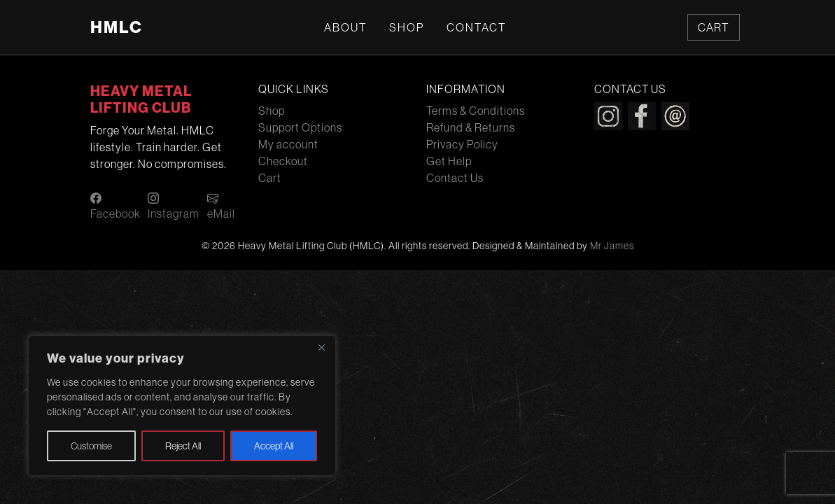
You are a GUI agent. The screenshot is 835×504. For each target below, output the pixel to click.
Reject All (183, 446)
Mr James (612, 246)
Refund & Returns (471, 127)
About (345, 27)
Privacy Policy (462, 144)
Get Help (449, 161)
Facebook (115, 206)
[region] (182, 406)
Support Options (300, 127)
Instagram (174, 206)
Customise (91, 446)
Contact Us (455, 178)
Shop (407, 27)
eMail (221, 206)
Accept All (274, 446)
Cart (713, 27)
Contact (476, 27)
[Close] (321, 347)
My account (288, 144)
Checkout (283, 161)
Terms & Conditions (476, 111)
